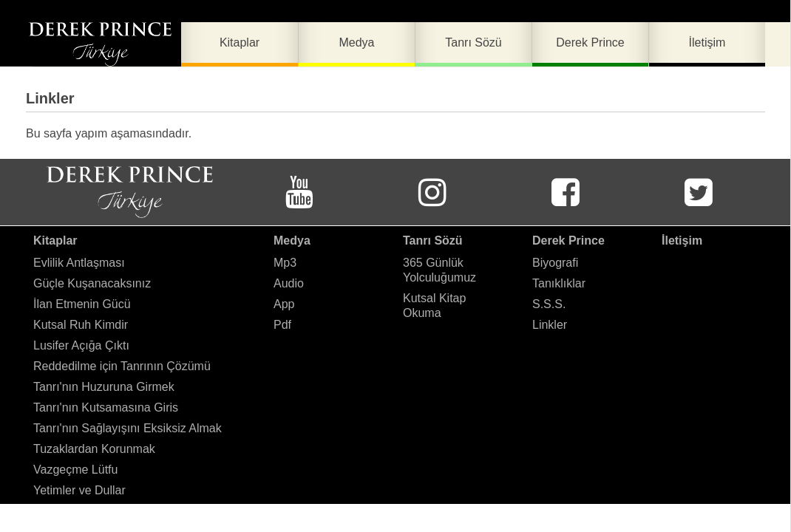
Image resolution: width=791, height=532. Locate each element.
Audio (289, 283)
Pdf (282, 325)
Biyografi (555, 263)
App (284, 304)
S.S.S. (549, 304)
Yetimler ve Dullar (79, 490)
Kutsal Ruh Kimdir (81, 325)
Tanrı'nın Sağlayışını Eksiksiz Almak (128, 428)
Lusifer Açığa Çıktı (81, 345)
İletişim (682, 241)
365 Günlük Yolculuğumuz (439, 270)
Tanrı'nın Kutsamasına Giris (106, 407)
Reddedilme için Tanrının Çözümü (122, 366)
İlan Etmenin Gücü (82, 304)
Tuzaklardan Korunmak (94, 449)
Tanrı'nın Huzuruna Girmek (104, 387)
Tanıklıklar (559, 283)
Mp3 (285, 263)
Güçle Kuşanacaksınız (92, 283)
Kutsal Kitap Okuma (434, 306)
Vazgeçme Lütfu (75, 470)
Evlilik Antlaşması (79, 263)
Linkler (550, 325)
